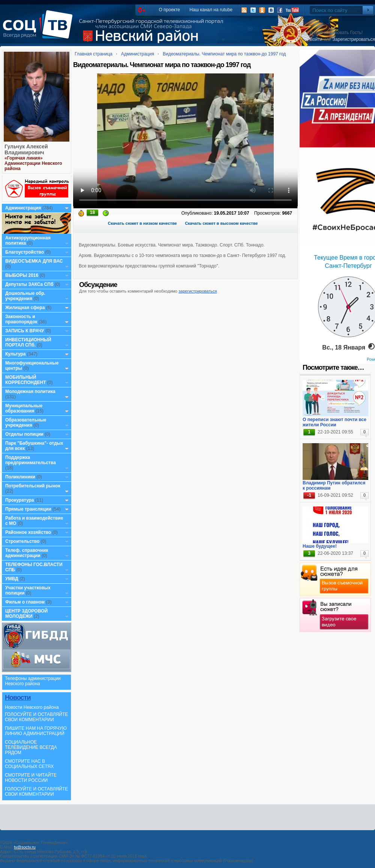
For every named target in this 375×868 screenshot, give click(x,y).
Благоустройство (25, 252)
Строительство (22, 541)
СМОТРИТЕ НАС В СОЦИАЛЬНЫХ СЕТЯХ (29, 764)
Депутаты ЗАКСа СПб (29, 284)
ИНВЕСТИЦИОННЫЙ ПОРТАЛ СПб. (28, 342)
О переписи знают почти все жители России (334, 422)
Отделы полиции (24, 434)
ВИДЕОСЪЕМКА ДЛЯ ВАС (34, 261)
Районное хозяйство (28, 532)
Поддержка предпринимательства (31, 460)
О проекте (169, 10)
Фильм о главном (25, 602)
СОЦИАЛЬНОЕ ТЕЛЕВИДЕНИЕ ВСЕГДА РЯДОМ (31, 747)
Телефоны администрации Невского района (33, 681)
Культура (15, 354)
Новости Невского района (32, 707)
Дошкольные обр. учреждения (25, 296)
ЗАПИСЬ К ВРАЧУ (25, 331)
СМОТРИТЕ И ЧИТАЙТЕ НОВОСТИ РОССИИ (31, 778)
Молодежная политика (30, 391)
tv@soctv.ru (25, 847)
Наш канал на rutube (211, 10)
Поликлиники (20, 477)
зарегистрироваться (198, 291)
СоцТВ (40, 30)
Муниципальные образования (24, 408)
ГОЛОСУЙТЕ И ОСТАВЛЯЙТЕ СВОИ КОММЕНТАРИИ (36, 717)
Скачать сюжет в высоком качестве (221, 223)
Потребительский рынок (33, 486)
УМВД (12, 579)
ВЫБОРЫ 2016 (22, 275)
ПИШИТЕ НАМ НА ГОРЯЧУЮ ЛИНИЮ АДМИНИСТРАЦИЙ (36, 731)
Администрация (23, 208)
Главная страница (94, 54)
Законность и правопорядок (21, 319)
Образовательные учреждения (26, 423)
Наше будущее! (320, 546)
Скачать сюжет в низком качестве (142, 223)
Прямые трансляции (28, 509)
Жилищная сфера (25, 308)
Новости (18, 698)
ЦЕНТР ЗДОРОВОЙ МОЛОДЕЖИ (26, 614)
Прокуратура (20, 500)
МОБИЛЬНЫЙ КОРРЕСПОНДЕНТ (26, 380)
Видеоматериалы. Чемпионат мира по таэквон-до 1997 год (224, 54)
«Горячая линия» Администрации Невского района (33, 163)
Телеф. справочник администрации (27, 553)
